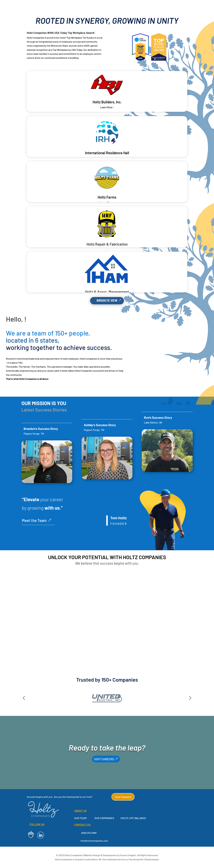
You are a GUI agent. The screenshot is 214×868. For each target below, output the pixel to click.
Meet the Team (34, 520)
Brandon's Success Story (41, 429)
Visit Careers (123, 797)
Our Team (80, 818)
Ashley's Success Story (100, 425)
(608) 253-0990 (89, 833)
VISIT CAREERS (104, 759)
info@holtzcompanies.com (94, 841)
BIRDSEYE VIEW (107, 300)
